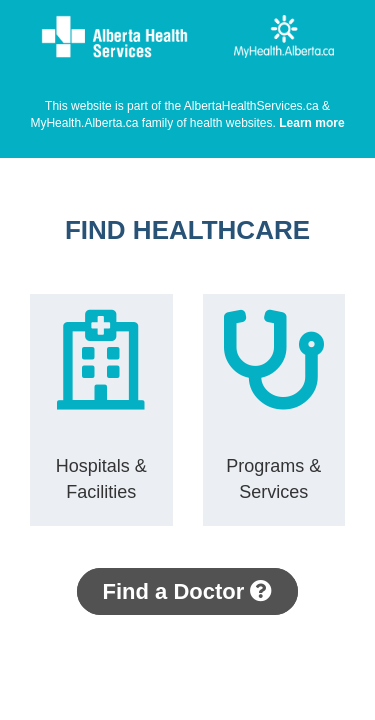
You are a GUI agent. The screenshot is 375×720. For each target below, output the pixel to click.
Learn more (311, 123)
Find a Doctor (188, 591)
